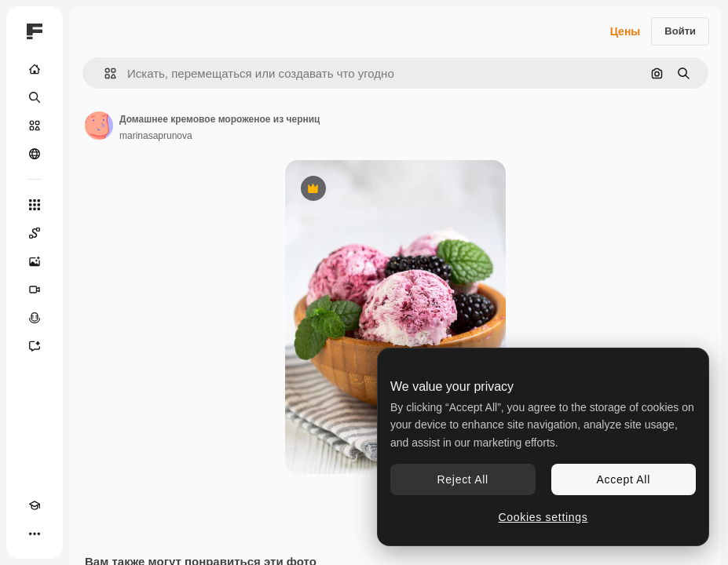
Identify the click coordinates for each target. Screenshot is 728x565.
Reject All (463, 479)
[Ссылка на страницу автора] (99, 126)
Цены (626, 31)
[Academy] (35, 505)
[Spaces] (35, 233)
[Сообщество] (35, 154)
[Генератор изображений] (35, 261)
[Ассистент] (35, 346)
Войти (680, 31)
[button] (104, 73)
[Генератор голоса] (35, 318)
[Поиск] (35, 97)
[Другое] (35, 534)
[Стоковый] (35, 126)
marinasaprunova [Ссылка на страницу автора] (156, 136)
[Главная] (35, 69)
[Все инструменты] (35, 205)
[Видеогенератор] (35, 290)
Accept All (624, 479)
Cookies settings (543, 517)
